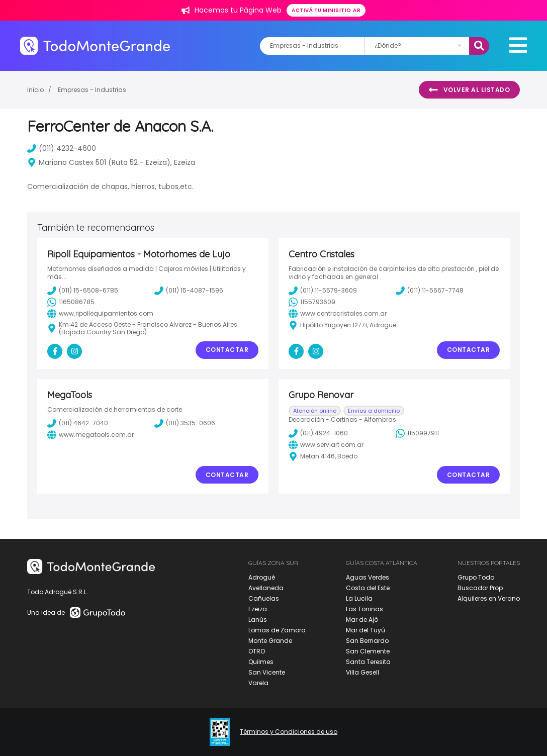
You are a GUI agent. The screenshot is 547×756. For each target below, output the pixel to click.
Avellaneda (266, 588)
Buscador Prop (480, 588)
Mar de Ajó (362, 620)
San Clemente (368, 651)
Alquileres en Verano (489, 598)
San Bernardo (367, 641)
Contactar (227, 350)
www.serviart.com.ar (326, 445)
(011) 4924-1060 (318, 433)
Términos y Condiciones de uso (289, 732)
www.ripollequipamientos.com (100, 314)
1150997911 (417, 433)
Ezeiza (258, 609)
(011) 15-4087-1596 (189, 291)
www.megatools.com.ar (90, 435)
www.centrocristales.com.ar (338, 314)
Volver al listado (469, 90)
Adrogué (262, 577)
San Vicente (267, 672)
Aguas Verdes (368, 577)
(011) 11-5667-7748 (430, 291)
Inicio (35, 90)
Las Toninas (364, 609)
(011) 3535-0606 (185, 423)
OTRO (257, 651)
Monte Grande (270, 641)
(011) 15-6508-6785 (83, 291)
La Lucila (359, 598)
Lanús (258, 620)
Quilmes (261, 662)
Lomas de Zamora (277, 630)
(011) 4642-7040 (78, 423)
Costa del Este (368, 588)
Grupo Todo (476, 577)
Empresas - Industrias (92, 90)
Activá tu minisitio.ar (326, 10)
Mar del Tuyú (366, 630)
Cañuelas (264, 598)
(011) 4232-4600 (62, 148)
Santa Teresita (368, 662)
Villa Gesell (362, 672)
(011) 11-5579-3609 (323, 291)
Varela (258, 683)
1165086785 (71, 302)
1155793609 (312, 302)
